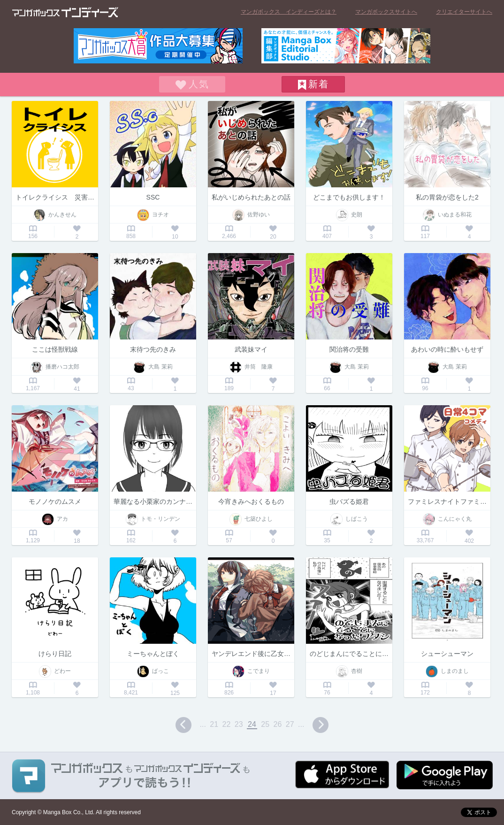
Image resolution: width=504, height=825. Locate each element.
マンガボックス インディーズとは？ (289, 12)
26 (278, 724)
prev (183, 725)
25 (265, 724)
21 (214, 724)
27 (290, 724)
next (321, 725)
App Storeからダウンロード (342, 775)
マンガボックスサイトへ (386, 12)
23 (239, 724)
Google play (445, 775)
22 (227, 724)
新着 (319, 84)
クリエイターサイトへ (464, 12)
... (203, 724)
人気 (199, 84)
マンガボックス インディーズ (65, 12)
